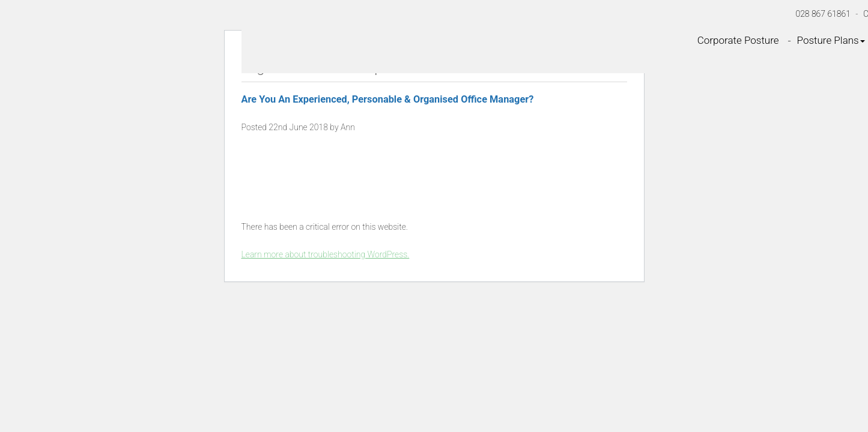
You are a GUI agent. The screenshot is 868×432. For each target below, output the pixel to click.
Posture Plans (831, 40)
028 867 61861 (823, 14)
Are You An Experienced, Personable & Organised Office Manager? (388, 99)
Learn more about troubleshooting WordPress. (326, 254)
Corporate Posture (738, 40)
